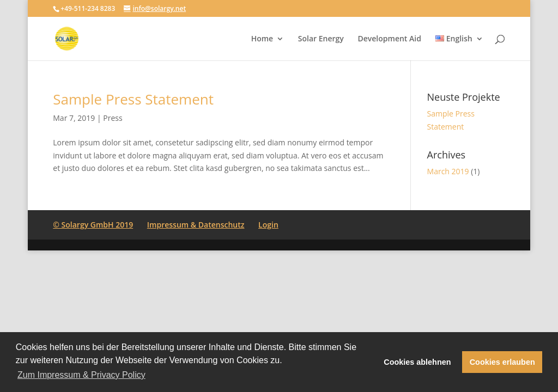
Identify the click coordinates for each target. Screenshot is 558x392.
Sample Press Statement (133, 99)
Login (268, 225)
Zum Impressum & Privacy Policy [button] (81, 375)
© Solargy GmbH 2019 (93, 225)
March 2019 (448, 171)
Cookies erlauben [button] (502, 362)
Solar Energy (321, 39)
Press (113, 118)
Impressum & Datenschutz (196, 225)
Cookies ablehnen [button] (417, 362)
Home (262, 39)
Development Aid (389, 39)
